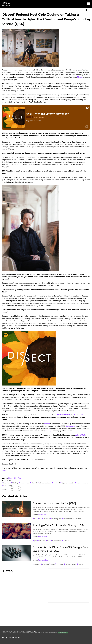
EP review (60, 564)
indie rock (46, 564)
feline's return (57, 541)
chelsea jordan (57, 519)
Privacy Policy (26, 633)
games (81, 564)
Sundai (47, 424)
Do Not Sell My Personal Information (48, 633)
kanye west (25, 483)
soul (35, 519)
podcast (57, 483)
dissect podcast (45, 483)
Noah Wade (42, 515)
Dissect (80, 77)
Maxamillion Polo (15, 478)
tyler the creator (68, 483)
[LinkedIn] (19, 638)
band (53, 564)
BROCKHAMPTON (64, 415)
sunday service (82, 483)
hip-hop (15, 483)
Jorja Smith (70, 426)
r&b (40, 519)
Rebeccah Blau (43, 560)
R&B (49, 541)
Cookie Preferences (63, 633)
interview (7, 483)
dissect (34, 483)
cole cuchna (8, 485)
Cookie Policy (34, 633)
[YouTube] (10, 638)
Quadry (48, 431)
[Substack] (16, 638)
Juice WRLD (80, 435)
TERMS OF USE (32, 631)
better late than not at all (72, 519)
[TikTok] (6, 638)
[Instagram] (3, 638)
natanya (66, 541)
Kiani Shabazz (43, 536)
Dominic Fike (79, 415)
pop (35, 541)
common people (71, 564)
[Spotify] (13, 638)
